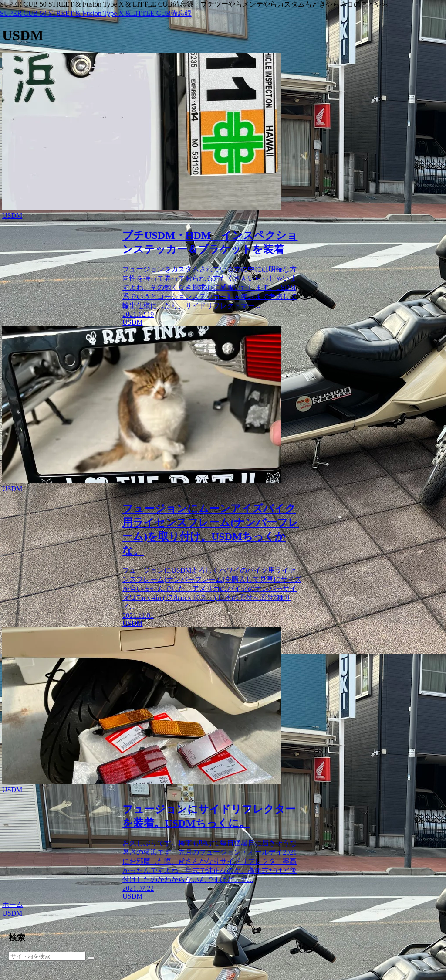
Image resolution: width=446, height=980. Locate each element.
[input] (47, 956)
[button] (91, 958)
